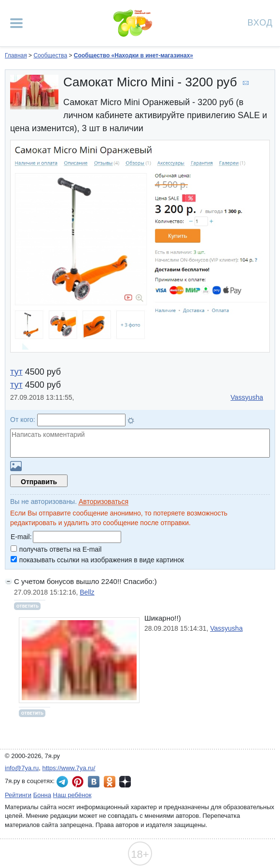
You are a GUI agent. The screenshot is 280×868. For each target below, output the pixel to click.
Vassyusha (247, 397)
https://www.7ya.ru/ (69, 768)
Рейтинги (18, 795)
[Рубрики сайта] (16, 23)
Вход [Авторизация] (260, 22)
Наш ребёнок (72, 795)
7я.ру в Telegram (62, 782)
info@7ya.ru (22, 768)
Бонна (42, 795)
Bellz (87, 592)
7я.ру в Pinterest (78, 782)
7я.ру (125, 782)
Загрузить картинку (16, 466)
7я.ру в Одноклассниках (110, 782)
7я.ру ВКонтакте (94, 782)
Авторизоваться (104, 502)
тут (16, 372)
